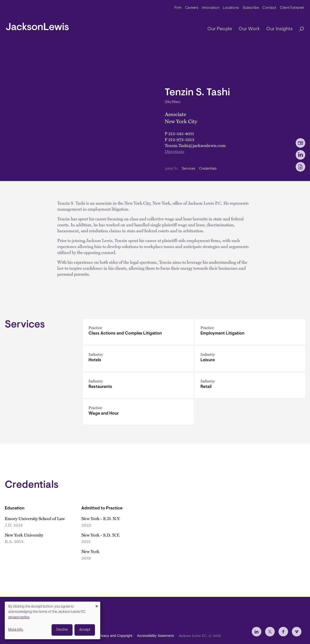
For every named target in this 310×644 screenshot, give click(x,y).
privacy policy (19, 617)
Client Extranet (292, 8)
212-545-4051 (181, 133)
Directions (174, 151)
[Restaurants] (138, 385)
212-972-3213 (181, 139)
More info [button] (16, 630)
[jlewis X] (270, 632)
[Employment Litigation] (250, 332)
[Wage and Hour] (138, 412)
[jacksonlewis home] (37, 25)
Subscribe (251, 8)
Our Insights (279, 29)
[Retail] (250, 385)
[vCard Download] (300, 143)
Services (189, 169)
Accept (85, 630)
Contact (269, 8)
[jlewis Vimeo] (297, 632)
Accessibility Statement (155, 636)
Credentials (208, 169)
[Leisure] (250, 358)
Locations (231, 8)
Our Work (249, 29)
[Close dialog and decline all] (97, 605)
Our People (220, 29)
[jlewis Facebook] (283, 632)
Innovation (211, 8)
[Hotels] (138, 358)
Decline (62, 630)
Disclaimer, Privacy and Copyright (105, 636)
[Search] (299, 29)
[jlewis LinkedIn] (257, 632)
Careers (192, 8)
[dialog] (53, 620)
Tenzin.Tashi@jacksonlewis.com (195, 145)
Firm (178, 8)
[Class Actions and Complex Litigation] (138, 332)
